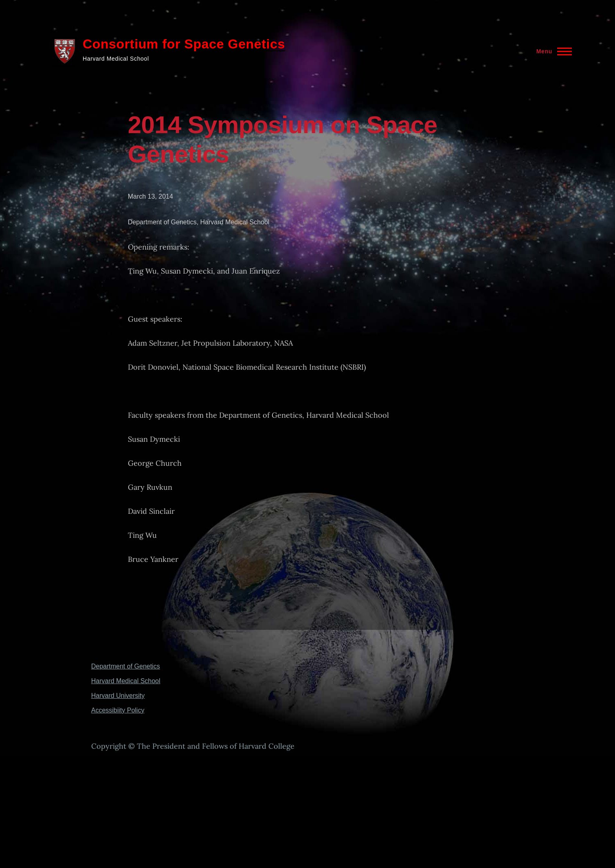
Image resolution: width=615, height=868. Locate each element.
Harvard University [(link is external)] (119, 696)
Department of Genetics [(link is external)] (126, 666)
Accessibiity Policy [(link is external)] (119, 710)
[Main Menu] (552, 51)
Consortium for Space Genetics (184, 44)
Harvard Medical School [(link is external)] (126, 681)
